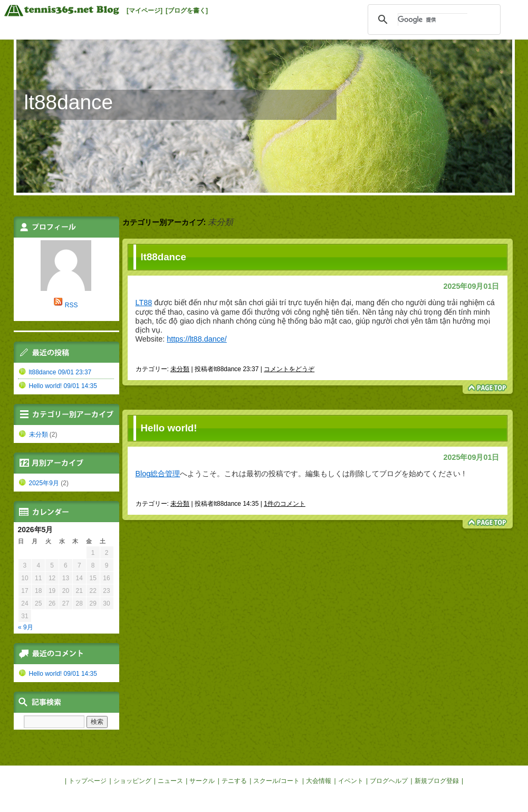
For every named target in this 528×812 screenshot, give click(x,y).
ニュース (170, 781)
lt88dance (69, 102)
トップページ (88, 781)
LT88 (144, 303)
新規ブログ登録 (437, 781)
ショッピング (132, 781)
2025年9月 (44, 483)
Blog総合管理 (158, 474)
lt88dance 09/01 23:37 (60, 372)
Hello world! (169, 428)
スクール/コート (276, 781)
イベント (351, 781)
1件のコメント (285, 504)
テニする (234, 781)
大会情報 (319, 781)
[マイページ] (145, 11)
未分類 (180, 369)
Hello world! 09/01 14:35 (63, 386)
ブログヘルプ (389, 781)
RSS (71, 305)
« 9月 (26, 627)
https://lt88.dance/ (197, 339)
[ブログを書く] (187, 11)
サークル (202, 781)
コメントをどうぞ (289, 369)
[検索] (433, 20)
